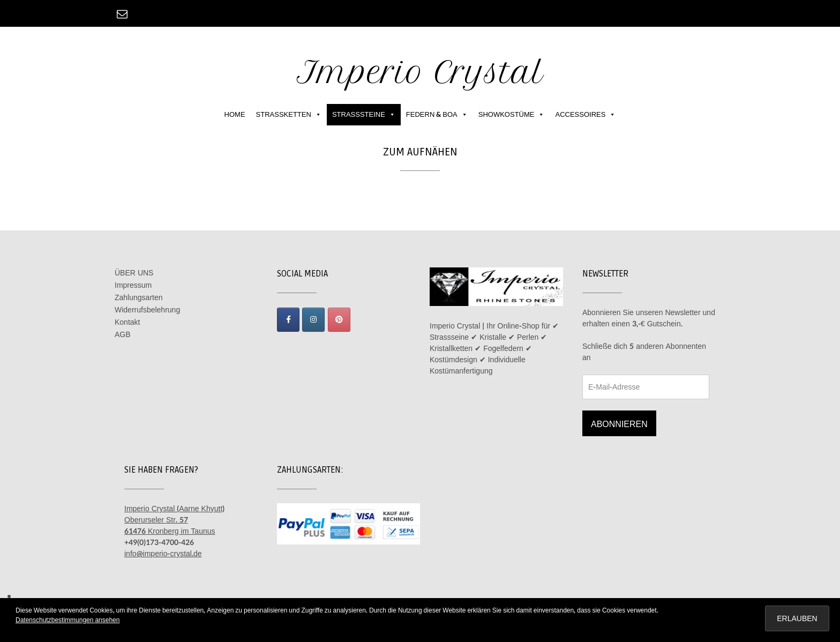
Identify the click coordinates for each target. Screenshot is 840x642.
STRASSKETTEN (289, 115)
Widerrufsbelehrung (147, 310)
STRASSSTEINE (364, 115)
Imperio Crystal (420, 72)
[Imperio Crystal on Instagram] (313, 320)
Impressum (133, 285)
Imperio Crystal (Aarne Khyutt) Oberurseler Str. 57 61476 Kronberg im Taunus (174, 520)
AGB (123, 335)
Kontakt (127, 322)
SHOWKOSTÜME (512, 115)
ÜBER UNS (134, 273)
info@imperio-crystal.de (163, 554)
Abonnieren (619, 424)
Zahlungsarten (139, 298)
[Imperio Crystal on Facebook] (288, 320)
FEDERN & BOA (437, 115)
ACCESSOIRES (585, 115)
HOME (235, 115)
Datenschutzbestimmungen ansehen (67, 620)
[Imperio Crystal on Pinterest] (339, 320)
